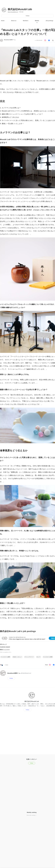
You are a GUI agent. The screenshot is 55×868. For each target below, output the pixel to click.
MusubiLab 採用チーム (10, 40)
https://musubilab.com (13, 12)
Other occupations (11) (6, 652)
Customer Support (5, 647)
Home (3, 21)
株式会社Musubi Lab (20, 9)
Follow (28, 16)
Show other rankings (32, 815)
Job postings (49, 21)
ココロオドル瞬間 (6, 657)
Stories (37, 21)
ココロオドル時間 (48, 657)
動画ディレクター (5, 649)
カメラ (39, 657)
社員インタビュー (18, 657)
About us (14, 21)
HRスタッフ (3, 644)
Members (26, 21)
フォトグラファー (30, 657)
